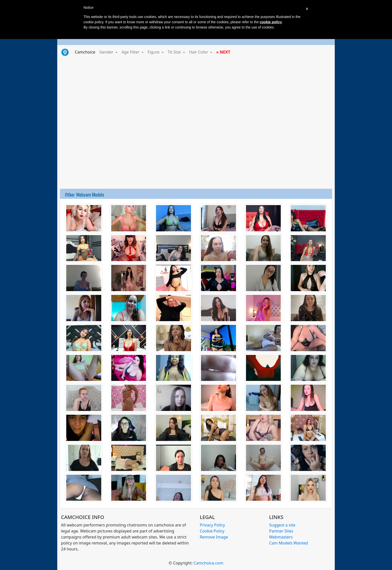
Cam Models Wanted (289, 543)
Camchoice (86, 52)
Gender (107, 52)
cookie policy (271, 22)
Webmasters (281, 537)
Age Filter (131, 52)
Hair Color (199, 52)
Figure (154, 52)
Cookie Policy (212, 531)
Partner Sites (281, 531)
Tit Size (175, 52)
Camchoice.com (208, 563)
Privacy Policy (212, 525)
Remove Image (214, 537)
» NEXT (223, 52)
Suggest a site (282, 525)
